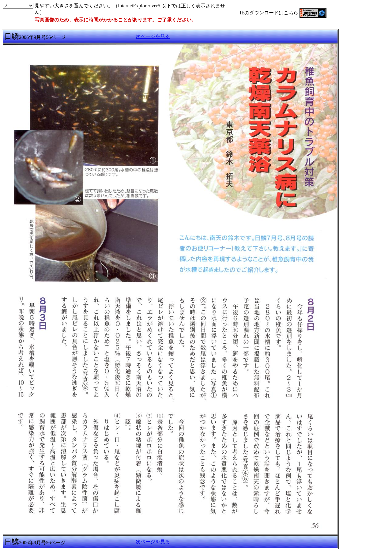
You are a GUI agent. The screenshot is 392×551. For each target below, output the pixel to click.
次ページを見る (153, 36)
